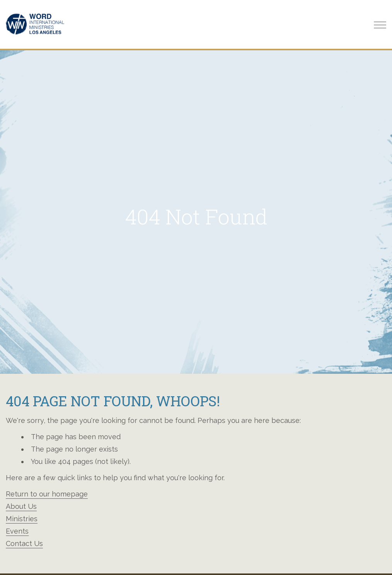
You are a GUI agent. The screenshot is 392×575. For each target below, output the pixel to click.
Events (17, 531)
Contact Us (24, 543)
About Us (21, 506)
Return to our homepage (47, 494)
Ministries (22, 519)
